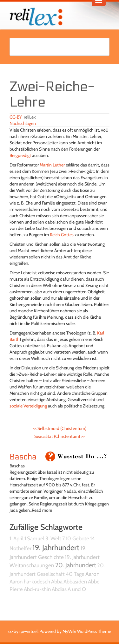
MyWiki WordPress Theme (87, 631)
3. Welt (53, 538)
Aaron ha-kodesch (30, 582)
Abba (57, 582)
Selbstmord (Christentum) (60, 428)
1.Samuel (34, 538)
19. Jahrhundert (56, 547)
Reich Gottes (62, 235)
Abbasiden (75, 582)
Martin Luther (52, 165)
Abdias (59, 589)
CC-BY (16, 117)
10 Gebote (77, 538)
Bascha (23, 457)
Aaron (93, 574)
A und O (77, 589)
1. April (17, 538)
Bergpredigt (20, 155)
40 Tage (75, 574)
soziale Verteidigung (28, 406)
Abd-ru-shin (37, 589)
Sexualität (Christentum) (60, 436)
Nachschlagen (23, 123)
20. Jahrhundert (76, 565)
